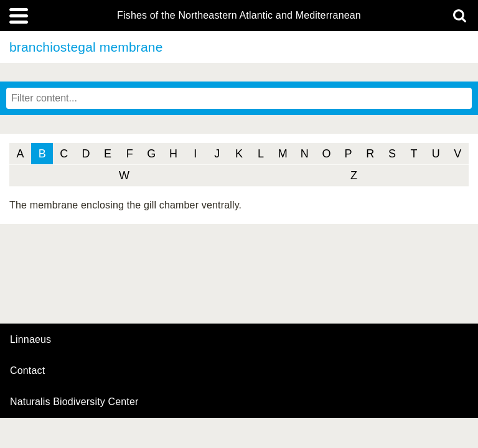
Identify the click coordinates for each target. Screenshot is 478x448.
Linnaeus (30, 340)
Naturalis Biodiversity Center (74, 402)
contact (27, 371)
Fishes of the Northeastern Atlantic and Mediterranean (239, 16)
